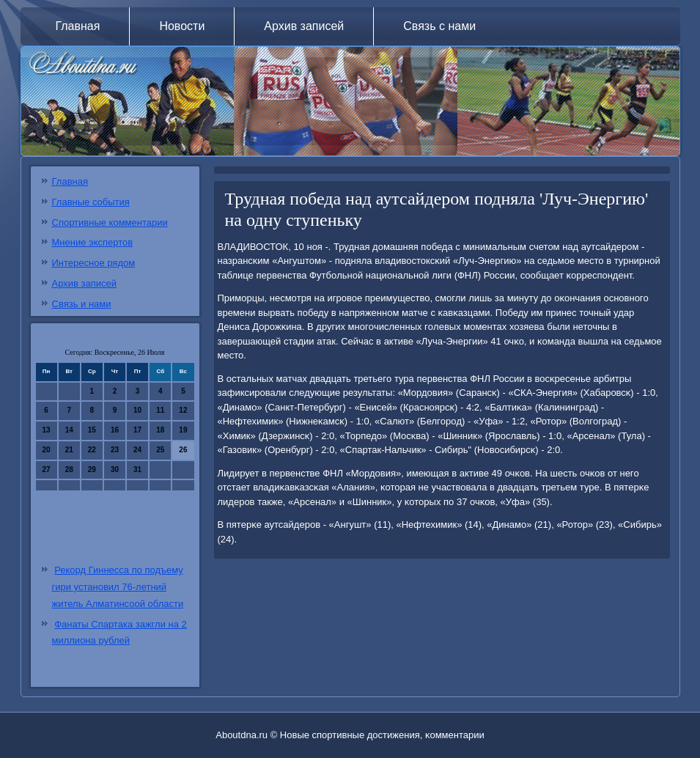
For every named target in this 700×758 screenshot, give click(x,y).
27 (47, 470)
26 (183, 450)
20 (47, 450)
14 (69, 430)
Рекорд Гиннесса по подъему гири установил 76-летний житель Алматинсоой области (118, 587)
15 (92, 430)
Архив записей (304, 26)
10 (137, 410)
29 (92, 470)
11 (160, 410)
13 (47, 430)
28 (69, 470)
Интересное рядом (94, 263)
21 (69, 450)
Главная (78, 26)
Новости (182, 26)
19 (183, 430)
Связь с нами (439, 26)
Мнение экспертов (93, 242)
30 (115, 470)
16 (115, 430)
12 (183, 410)
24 (137, 450)
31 (137, 470)
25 (160, 450)
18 (160, 430)
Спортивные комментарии (110, 222)
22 (92, 450)
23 (115, 450)
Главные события (91, 202)
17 (137, 430)
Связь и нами (82, 304)
